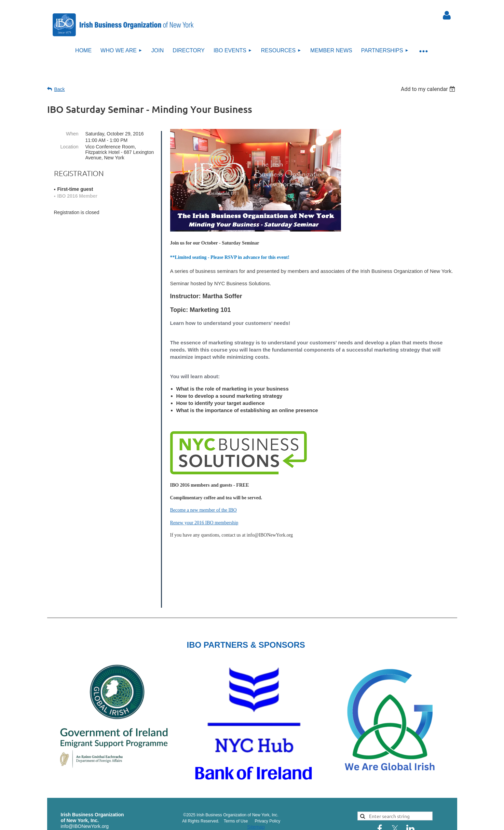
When (72, 134)
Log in (447, 15)
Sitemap (256, 785)
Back (60, 89)
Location (70, 147)
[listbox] (429, 89)
